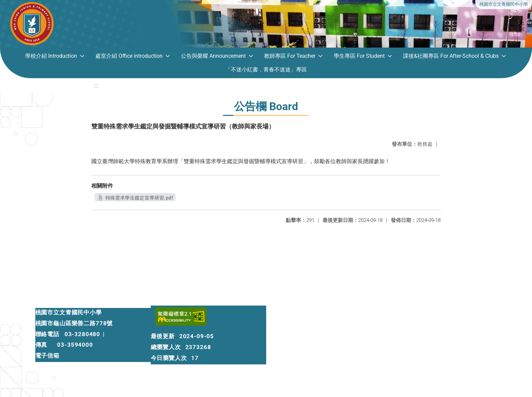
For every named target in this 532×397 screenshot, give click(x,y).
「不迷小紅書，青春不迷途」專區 (266, 70)
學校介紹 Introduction (51, 56)
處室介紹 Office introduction (129, 56)
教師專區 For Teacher (290, 56)
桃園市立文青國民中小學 (504, 4)
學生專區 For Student (359, 56)
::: (96, 85)
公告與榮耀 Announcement (213, 56)
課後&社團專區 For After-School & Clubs (451, 56)
